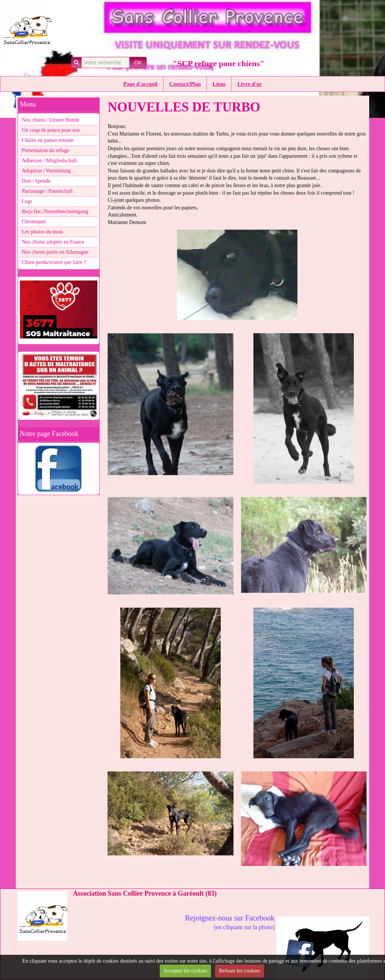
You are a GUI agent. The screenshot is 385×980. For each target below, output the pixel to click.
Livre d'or (249, 84)
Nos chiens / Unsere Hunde (51, 120)
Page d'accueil (140, 84)
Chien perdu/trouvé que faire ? (54, 262)
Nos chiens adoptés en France (53, 242)
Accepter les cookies (185, 971)
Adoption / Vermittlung (46, 171)
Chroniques (34, 222)
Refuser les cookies (239, 971)
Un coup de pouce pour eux (51, 130)
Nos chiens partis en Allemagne (55, 252)
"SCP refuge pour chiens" (218, 63)
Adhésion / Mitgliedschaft (49, 161)
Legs (27, 201)
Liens (219, 84)
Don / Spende (36, 181)
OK (138, 62)
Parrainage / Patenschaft (47, 191)
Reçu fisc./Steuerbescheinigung (55, 211)
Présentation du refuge (45, 150)
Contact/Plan (185, 84)
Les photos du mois (42, 232)
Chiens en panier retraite (48, 140)
